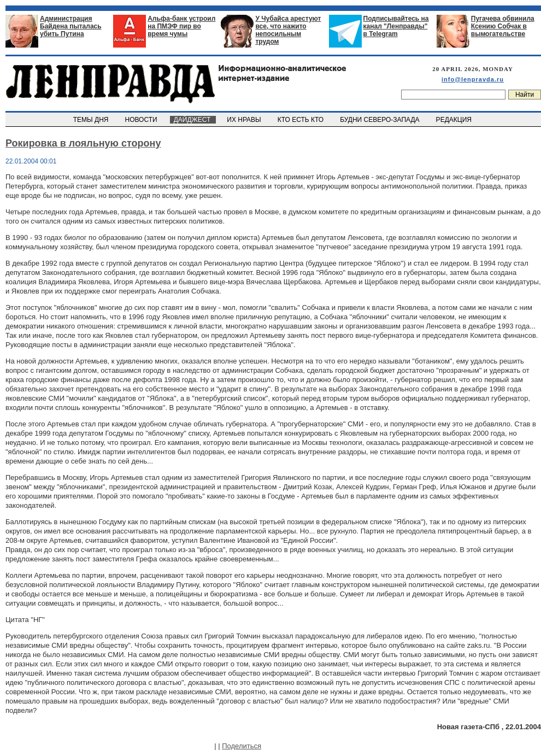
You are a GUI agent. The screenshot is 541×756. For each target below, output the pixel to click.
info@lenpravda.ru (473, 79)
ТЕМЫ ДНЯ (92, 120)
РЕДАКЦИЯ (455, 120)
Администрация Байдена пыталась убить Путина (71, 26)
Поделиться (242, 746)
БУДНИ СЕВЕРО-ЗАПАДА (380, 120)
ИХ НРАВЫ (245, 120)
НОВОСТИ (142, 120)
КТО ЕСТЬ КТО (301, 120)
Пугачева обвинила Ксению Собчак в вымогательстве (503, 26)
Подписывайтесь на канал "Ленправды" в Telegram (396, 26)
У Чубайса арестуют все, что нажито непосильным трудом (288, 30)
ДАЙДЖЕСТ (193, 120)
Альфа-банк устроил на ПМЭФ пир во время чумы (181, 26)
